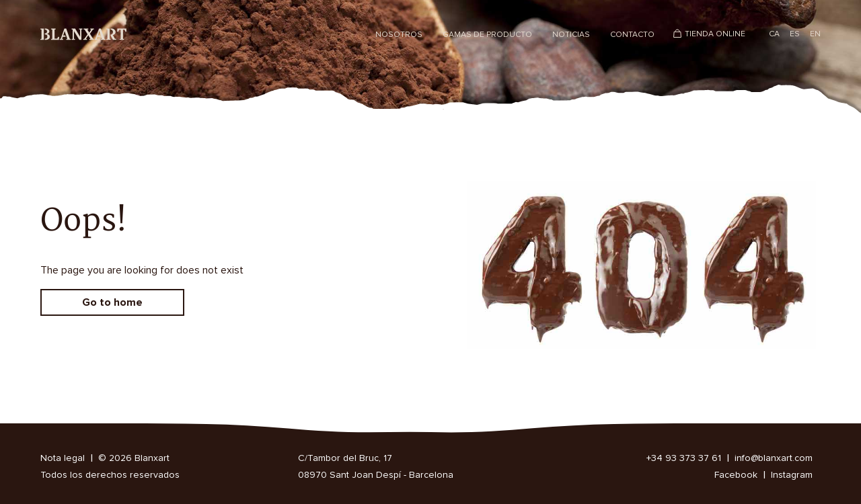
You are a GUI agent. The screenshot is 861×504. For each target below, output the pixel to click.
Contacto (632, 35)
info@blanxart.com (774, 458)
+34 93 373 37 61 (684, 458)
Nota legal (63, 458)
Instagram (792, 475)
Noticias (571, 35)
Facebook (736, 475)
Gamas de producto (487, 35)
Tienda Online (715, 34)
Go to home (112, 302)
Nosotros (399, 35)
